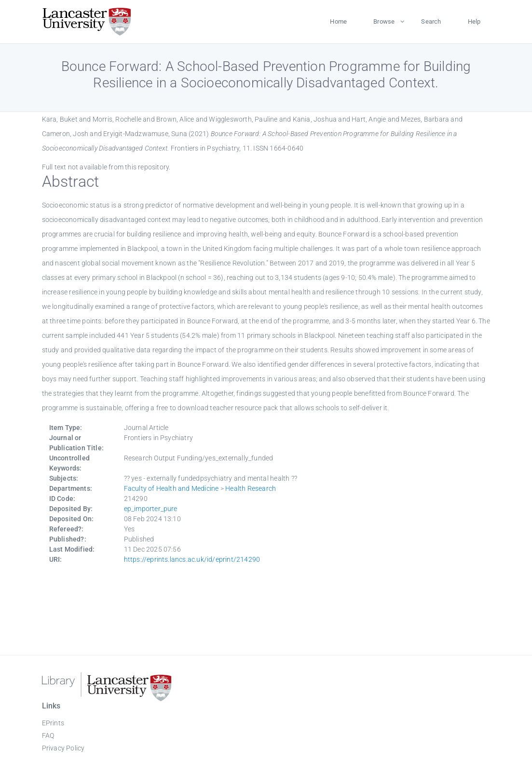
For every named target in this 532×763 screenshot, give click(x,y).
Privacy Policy (63, 748)
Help (474, 21)
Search (431, 21)
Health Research (251, 488)
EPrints (53, 723)
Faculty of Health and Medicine (171, 488)
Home (338, 21)
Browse (384, 21)
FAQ (48, 735)
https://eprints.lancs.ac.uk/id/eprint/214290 (192, 559)
